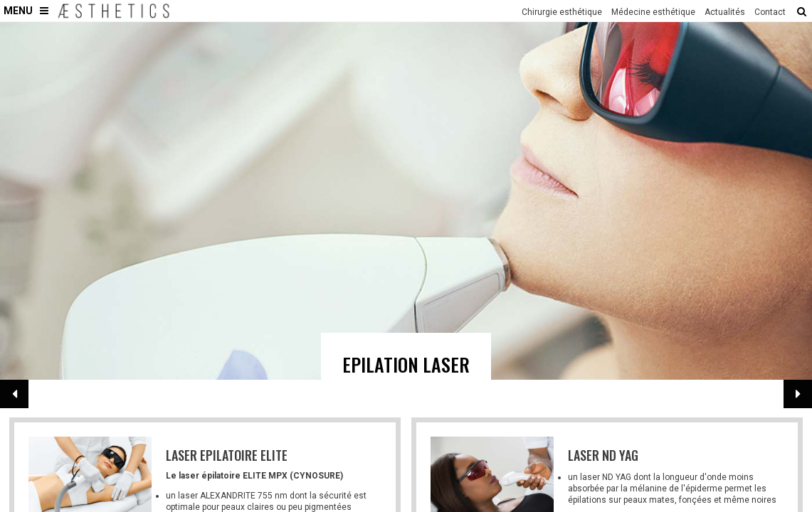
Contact (770, 12)
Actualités (725, 12)
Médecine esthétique (653, 12)
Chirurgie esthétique (562, 12)
